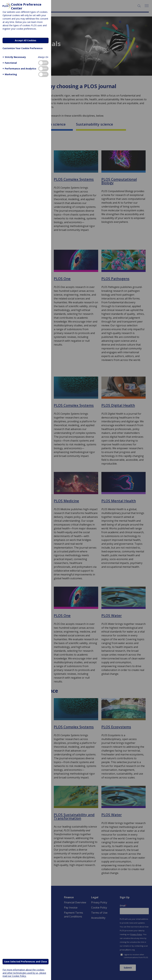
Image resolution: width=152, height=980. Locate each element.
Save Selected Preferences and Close (26, 962)
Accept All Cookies (26, 40)
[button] (14, 57)
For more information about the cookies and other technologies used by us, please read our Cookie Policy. (24, 973)
